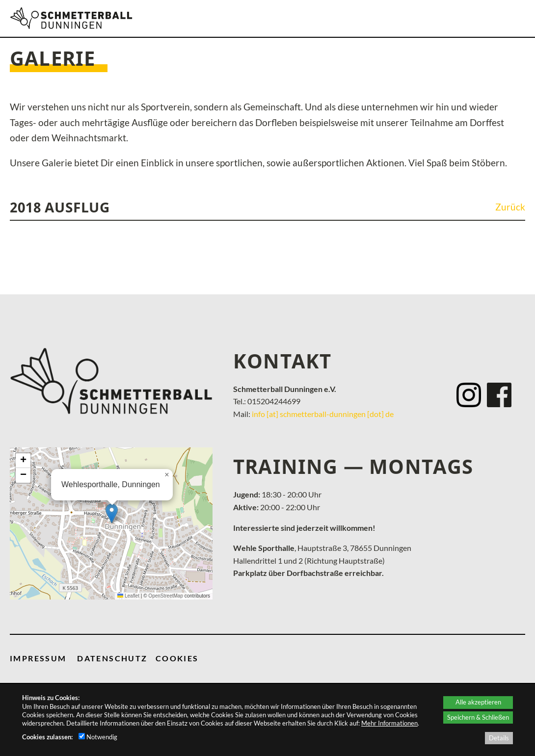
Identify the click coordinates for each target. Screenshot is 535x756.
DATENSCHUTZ (112, 658)
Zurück (510, 207)
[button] (112, 513)
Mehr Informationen (389, 723)
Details (499, 738)
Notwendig (98, 737)
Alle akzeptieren (478, 702)
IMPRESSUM (38, 658)
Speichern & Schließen (478, 717)
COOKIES (177, 658)
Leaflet (128, 596)
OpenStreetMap (166, 596)
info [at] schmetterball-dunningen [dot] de (323, 414)
